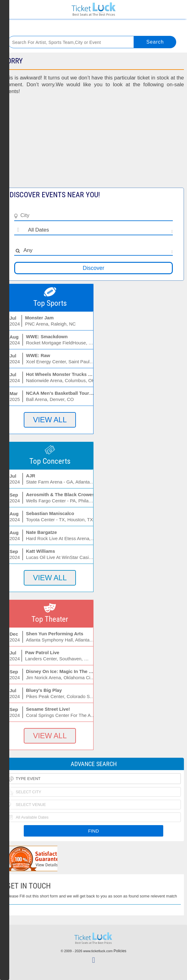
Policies (120, 951)
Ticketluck (93, 9)
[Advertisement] (93, 144)
